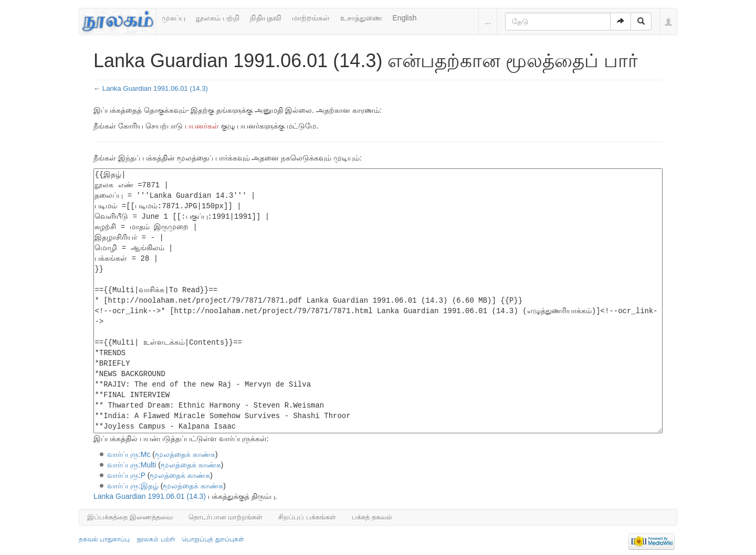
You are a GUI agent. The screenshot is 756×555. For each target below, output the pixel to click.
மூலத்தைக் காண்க (185, 454)
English (405, 18)
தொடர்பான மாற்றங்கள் (226, 517)
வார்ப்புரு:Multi (132, 465)
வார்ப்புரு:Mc (129, 454)
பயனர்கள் (202, 126)
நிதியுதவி (266, 18)
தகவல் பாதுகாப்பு (104, 539)
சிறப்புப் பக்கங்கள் (307, 517)
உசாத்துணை (361, 18)
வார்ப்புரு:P (126, 475)
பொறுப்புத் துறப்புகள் (213, 539)
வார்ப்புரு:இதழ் (133, 486)
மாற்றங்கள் (311, 18)
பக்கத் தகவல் (372, 517)
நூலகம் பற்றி (218, 18)
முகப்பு (174, 18)
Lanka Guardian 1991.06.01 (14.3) (155, 88)
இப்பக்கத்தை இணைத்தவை (130, 517)
